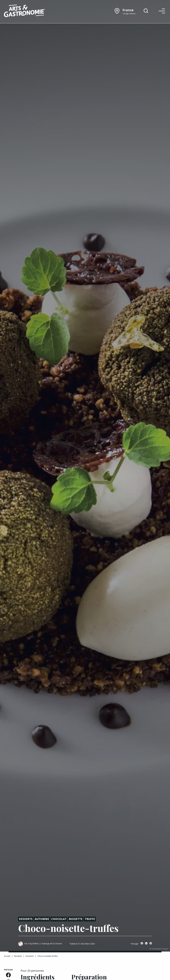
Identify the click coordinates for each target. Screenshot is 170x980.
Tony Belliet (33, 944)
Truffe (90, 919)
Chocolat (59, 919)
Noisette (76, 919)
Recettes (18, 956)
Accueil (7, 956)
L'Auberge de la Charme (51, 944)
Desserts (26, 919)
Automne (42, 919)
